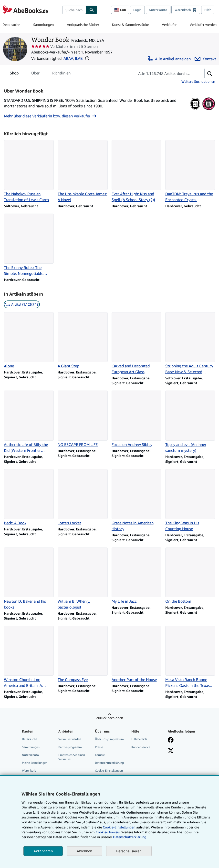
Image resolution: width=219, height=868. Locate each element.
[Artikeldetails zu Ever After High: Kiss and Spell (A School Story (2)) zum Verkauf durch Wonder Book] (136, 171)
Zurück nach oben (110, 718)
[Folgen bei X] (171, 751)
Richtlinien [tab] (61, 74)
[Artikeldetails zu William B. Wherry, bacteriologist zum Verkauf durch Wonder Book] (83, 579)
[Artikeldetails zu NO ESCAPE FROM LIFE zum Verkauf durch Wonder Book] (83, 419)
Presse (99, 747)
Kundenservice (141, 747)
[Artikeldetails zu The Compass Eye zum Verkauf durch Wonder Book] (83, 654)
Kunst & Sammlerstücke (130, 25)
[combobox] (74, 10)
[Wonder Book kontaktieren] (205, 59)
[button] (87, 58)
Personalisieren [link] (129, 851)
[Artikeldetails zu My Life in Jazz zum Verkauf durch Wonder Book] (136, 576)
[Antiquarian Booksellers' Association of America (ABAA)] (195, 110)
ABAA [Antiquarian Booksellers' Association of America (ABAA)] (68, 58)
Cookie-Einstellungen (119, 827)
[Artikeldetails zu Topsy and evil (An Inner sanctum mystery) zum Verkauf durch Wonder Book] (190, 422)
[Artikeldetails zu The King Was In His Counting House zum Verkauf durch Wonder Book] (190, 500)
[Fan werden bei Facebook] (171, 740)
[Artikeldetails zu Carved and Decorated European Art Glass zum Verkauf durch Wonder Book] (136, 343)
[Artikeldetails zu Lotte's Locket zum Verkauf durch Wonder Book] (83, 497)
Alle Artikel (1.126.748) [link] (22, 304)
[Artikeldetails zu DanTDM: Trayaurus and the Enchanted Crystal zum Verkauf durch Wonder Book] (190, 171)
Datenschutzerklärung (109, 763)
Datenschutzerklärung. (130, 837)
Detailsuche (11, 25)
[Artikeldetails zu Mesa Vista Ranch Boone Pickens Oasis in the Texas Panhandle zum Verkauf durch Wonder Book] (190, 657)
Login (137, 10)
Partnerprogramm (70, 747)
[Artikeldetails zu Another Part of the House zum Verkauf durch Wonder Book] (136, 654)
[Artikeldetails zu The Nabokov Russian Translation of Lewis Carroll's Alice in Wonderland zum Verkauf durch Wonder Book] (29, 171)
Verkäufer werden (203, 25)
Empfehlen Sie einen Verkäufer (72, 757)
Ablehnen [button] (84, 851)
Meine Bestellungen (35, 763)
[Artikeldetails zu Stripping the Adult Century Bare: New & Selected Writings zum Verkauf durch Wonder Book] (190, 343)
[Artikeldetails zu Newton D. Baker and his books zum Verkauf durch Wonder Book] (29, 579)
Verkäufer (169, 25)
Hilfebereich (139, 739)
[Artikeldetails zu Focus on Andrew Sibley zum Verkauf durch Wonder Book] (136, 419)
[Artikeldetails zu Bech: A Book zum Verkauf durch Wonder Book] (29, 497)
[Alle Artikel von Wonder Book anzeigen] (169, 59)
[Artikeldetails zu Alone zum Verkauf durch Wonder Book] (29, 341)
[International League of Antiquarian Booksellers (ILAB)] (209, 110)
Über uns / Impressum (109, 739)
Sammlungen (43, 25)
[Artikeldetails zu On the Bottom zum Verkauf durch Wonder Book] (190, 576)
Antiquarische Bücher (83, 25)
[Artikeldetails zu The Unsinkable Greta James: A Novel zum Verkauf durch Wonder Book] (83, 171)
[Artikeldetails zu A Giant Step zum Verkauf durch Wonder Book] (83, 341)
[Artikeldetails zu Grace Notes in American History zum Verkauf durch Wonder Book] (136, 500)
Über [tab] (35, 74)
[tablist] (40, 73)
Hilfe (208, 10)
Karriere (100, 755)
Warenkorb (29, 770)
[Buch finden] (92, 10)
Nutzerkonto (158, 10)
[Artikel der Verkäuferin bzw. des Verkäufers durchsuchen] (165, 73)
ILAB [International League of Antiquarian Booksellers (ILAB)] (79, 58)
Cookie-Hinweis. (108, 832)
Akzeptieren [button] (43, 851)
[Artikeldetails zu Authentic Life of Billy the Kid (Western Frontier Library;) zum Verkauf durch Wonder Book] (29, 422)
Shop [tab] (14, 74)
